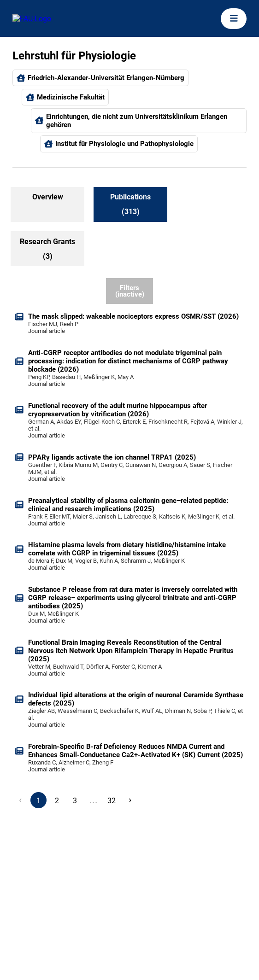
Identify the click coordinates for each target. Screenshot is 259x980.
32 (112, 801)
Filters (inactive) (130, 291)
